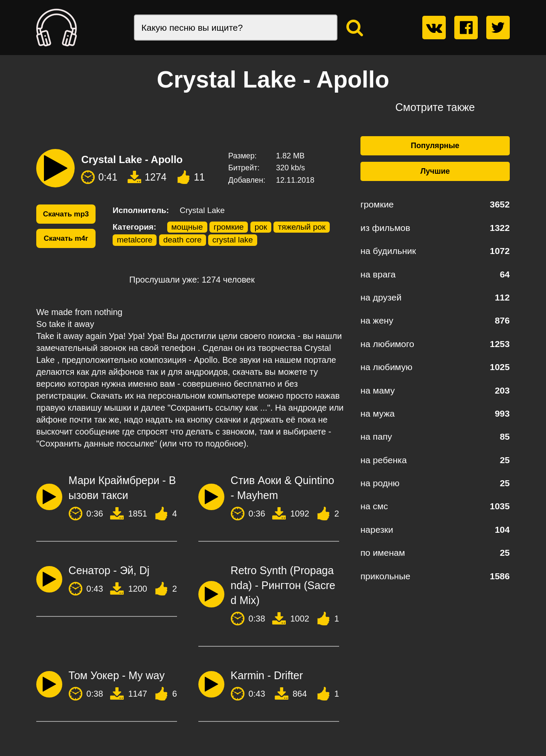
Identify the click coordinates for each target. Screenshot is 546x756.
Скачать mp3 (66, 214)
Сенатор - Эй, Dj (109, 570)
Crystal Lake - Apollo (132, 159)
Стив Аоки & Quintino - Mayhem (283, 488)
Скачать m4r (66, 238)
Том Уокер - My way (117, 675)
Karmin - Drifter (267, 675)
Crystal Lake (202, 210)
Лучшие (435, 171)
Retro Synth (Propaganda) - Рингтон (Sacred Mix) (283, 585)
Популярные (435, 146)
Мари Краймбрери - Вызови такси (122, 488)
